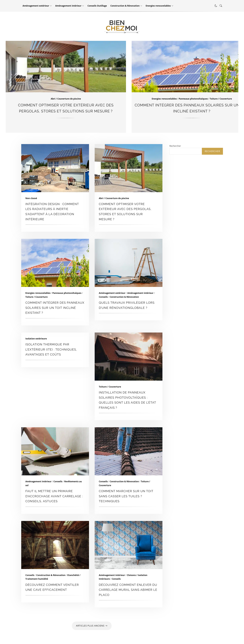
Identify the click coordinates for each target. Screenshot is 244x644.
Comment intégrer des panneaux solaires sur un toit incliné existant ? (55, 263)
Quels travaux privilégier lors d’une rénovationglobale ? (129, 263)
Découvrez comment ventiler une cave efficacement (55, 545)
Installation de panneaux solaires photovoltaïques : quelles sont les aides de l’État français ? (129, 357)
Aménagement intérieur (68, 6)
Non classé (31, 198)
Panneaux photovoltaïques (193, 99)
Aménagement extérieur (36, 6)
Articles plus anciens (92, 626)
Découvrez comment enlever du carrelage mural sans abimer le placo (129, 545)
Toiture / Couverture (221, 99)
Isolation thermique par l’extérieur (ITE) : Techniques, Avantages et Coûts (51, 349)
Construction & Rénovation (125, 6)
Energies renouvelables (158, 6)
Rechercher (175, 146)
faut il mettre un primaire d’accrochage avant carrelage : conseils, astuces (55, 451)
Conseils (103, 297)
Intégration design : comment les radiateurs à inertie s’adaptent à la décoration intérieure (55, 168)
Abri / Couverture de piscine (66, 99)
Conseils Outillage (97, 6)
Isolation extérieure (36, 339)
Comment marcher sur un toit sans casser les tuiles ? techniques (129, 451)
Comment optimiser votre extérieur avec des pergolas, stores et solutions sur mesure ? (129, 168)
